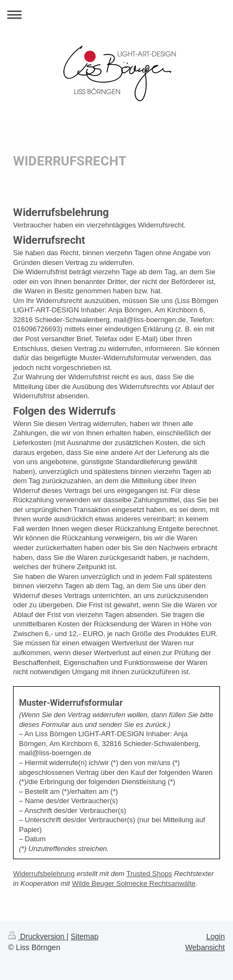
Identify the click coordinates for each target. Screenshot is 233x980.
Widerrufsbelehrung (44, 874)
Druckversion (37, 936)
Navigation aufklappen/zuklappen (117, 14)
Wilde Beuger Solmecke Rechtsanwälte (134, 883)
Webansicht (205, 947)
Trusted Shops (149, 874)
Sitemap (84, 936)
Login (216, 936)
